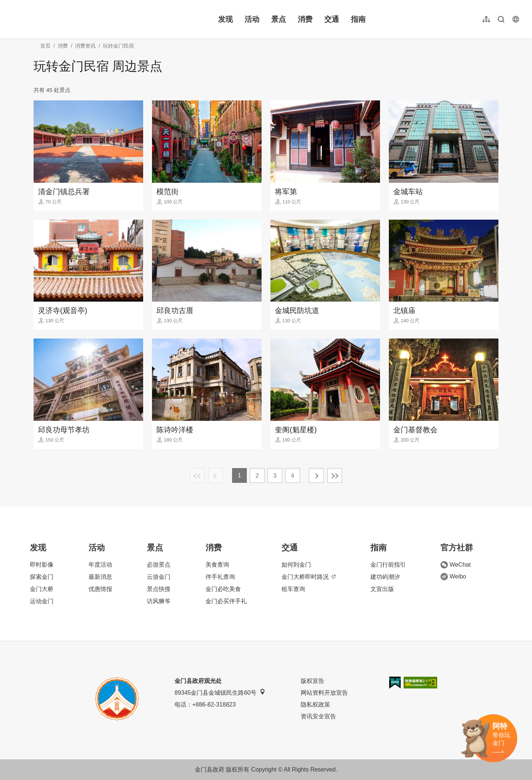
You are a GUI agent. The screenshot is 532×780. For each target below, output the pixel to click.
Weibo (453, 577)
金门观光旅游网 (57, 19)
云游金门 (159, 577)
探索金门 (42, 577)
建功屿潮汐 (385, 577)
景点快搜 (159, 589)
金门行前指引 (388, 565)
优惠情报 (100, 589)
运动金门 (42, 601)
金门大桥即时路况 (308, 577)
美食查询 (217, 565)
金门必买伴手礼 (226, 601)
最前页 (197, 475)
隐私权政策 (315, 705)
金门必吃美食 (223, 589)
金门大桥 (42, 589)
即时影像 (42, 565)
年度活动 (100, 565)
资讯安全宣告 (318, 716)
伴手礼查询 (220, 577)
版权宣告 (312, 681)
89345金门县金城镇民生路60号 (220, 692)
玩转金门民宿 (118, 46)
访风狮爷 (159, 601)
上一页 (216, 475)
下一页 (316, 475)
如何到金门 (296, 565)
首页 (45, 46)
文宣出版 (382, 589)
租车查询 (293, 589)
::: (11, 4)
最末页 (335, 475)
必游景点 (159, 565)
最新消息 (100, 577)
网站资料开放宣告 (324, 693)
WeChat (456, 565)
